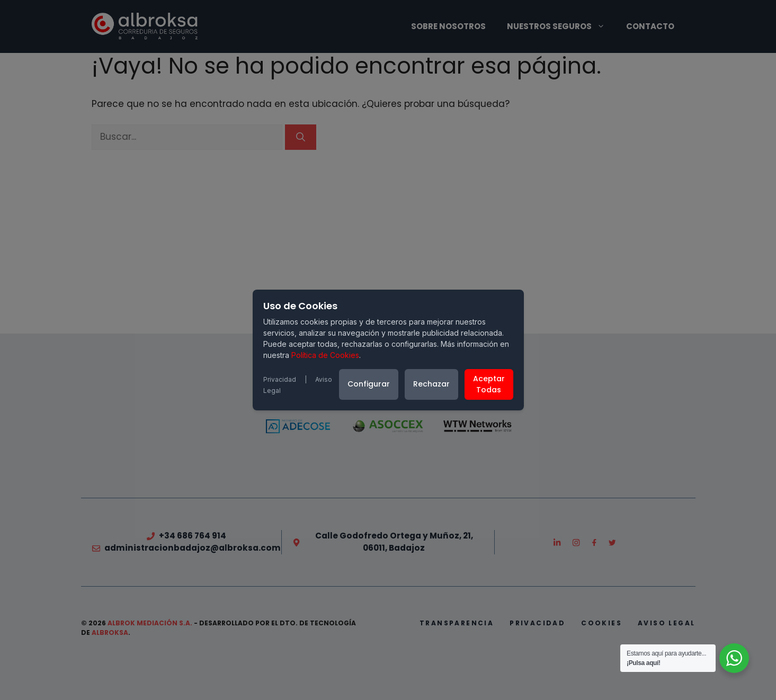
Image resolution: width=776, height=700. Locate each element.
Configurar (369, 384)
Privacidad (280, 379)
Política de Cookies (325, 355)
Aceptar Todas (489, 384)
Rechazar (431, 384)
